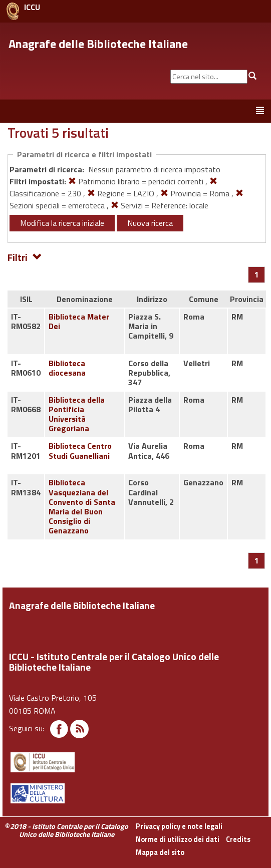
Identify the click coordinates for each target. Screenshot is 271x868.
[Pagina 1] (257, 274)
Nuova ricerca (150, 223)
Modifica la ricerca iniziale (62, 223)
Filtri (25, 257)
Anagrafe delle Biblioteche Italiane (98, 44)
